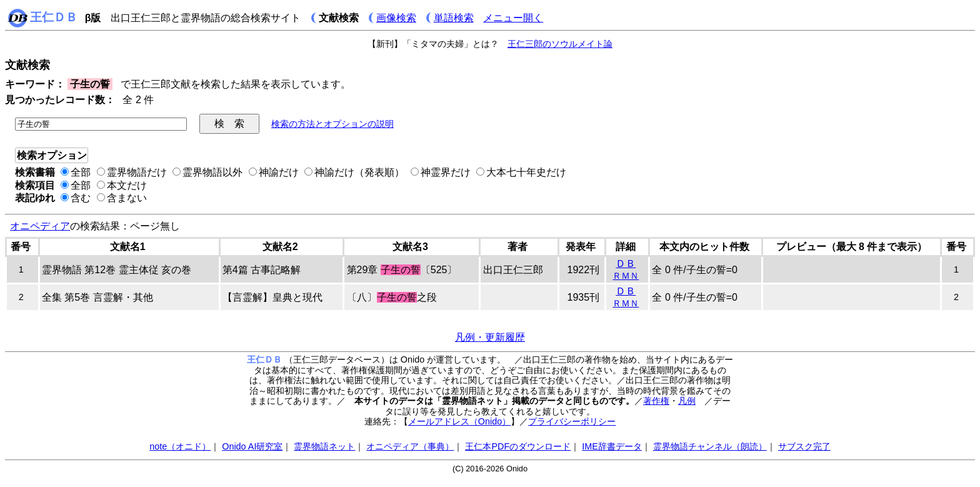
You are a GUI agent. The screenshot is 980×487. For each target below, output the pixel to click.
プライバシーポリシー (572, 421)
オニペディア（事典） (410, 446)
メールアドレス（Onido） (459, 421)
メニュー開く (513, 18)
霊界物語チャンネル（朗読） (710, 446)
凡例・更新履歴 (490, 337)
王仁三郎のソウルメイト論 (560, 44)
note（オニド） (180, 446)
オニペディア (40, 226)
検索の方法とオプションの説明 (332, 124)
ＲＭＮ (626, 276)
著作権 (656, 401)
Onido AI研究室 (252, 446)
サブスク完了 (804, 446)
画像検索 (396, 18)
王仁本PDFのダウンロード (518, 446)
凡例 (687, 401)
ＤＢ (626, 264)
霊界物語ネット (324, 446)
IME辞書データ (612, 446)
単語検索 (454, 18)
